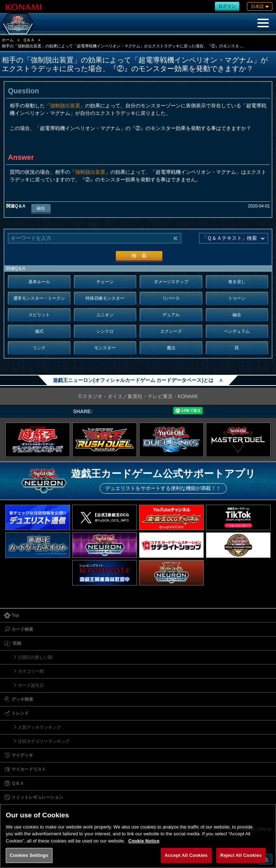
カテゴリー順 (31, 671)
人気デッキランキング (40, 727)
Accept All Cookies (186, 855)
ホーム (8, 40)
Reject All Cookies (241, 855)
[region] (138, 836)
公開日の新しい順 (35, 657)
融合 (41, 208)
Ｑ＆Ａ (29, 40)
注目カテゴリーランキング (44, 741)
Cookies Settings (29, 855)
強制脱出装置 (65, 106)
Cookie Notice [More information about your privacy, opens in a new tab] (144, 841)
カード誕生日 (31, 685)
